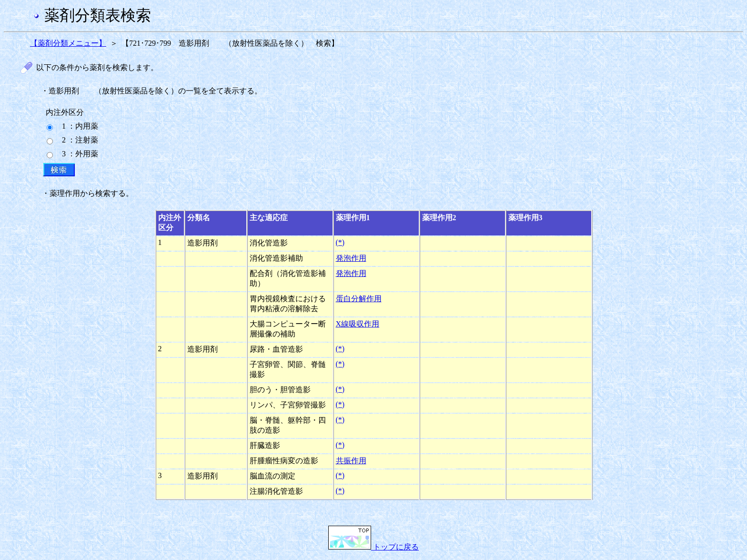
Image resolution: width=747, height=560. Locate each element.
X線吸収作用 (358, 324)
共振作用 (351, 461)
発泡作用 (351, 258)
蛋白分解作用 (359, 299)
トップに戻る (373, 547)
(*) (340, 242)
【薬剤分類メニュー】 (68, 43)
